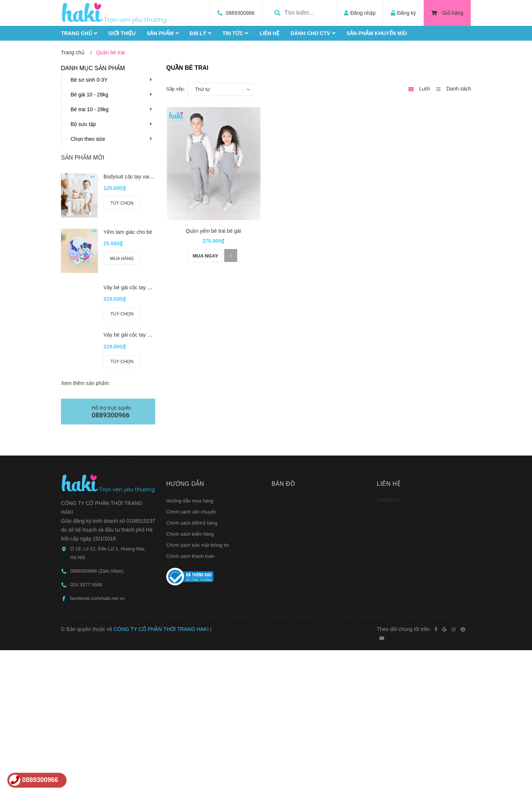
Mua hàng (122, 259)
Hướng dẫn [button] (185, 484)
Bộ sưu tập (83, 124)
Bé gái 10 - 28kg (89, 95)
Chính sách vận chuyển (191, 512)
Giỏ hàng (447, 13)
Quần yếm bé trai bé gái (214, 231)
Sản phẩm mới (83, 158)
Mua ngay (205, 256)
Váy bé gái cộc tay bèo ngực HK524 (145, 335)
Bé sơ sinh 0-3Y (89, 80)
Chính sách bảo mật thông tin (197, 545)
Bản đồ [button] (283, 484)
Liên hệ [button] (389, 484)
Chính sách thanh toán (190, 556)
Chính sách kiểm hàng (190, 534)
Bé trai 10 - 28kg (90, 109)
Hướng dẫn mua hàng (190, 501)
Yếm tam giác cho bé (128, 232)
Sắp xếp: (176, 89)
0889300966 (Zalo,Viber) (97, 571)
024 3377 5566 (86, 585)
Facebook (388, 499)
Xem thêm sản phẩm (85, 383)
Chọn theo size (88, 139)
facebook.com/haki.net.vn (97, 598)
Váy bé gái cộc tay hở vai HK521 (141, 287)
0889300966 (240, 13)
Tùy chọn (122, 203)
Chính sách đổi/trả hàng (192, 523)
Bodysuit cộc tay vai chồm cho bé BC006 (151, 177)
